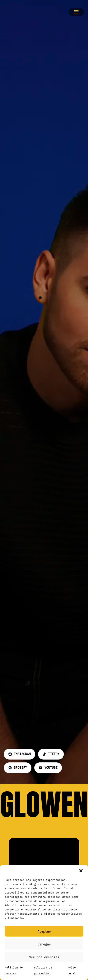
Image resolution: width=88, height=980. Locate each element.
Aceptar (44, 931)
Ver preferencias (44, 957)
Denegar (44, 944)
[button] (81, 871)
